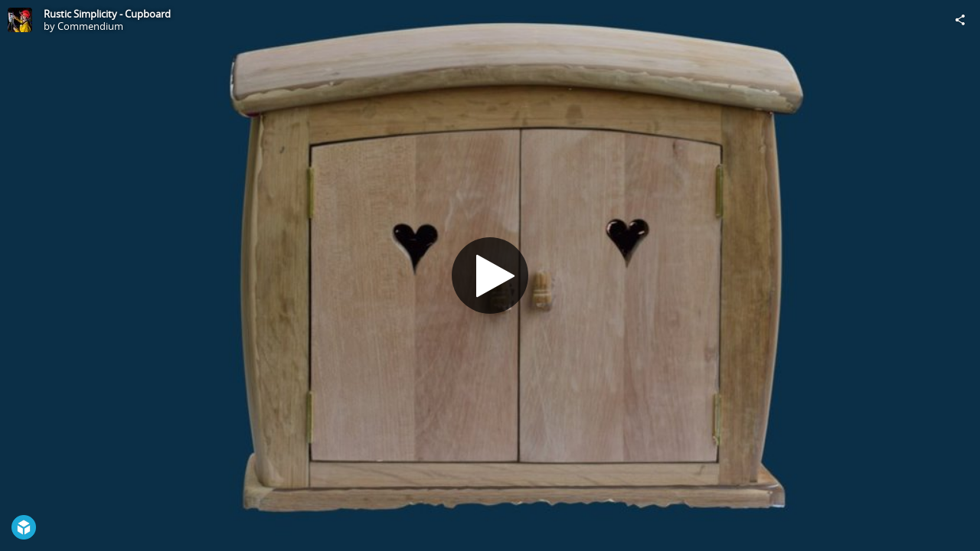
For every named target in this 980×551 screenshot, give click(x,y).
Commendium (90, 26)
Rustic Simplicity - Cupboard (107, 14)
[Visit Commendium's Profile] (20, 20)
